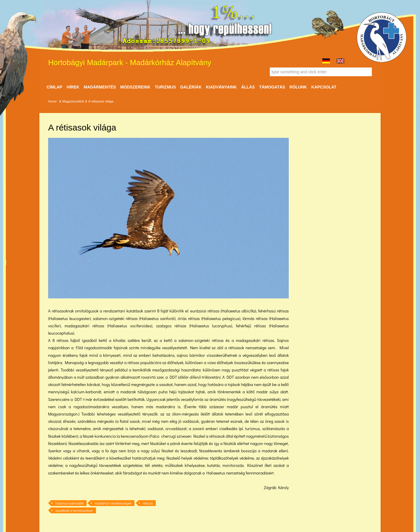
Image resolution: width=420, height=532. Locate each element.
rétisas (148, 503)
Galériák (191, 87)
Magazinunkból (73, 101)
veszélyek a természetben (74, 510)
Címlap (55, 87)
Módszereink (135, 87)
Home (52, 101)
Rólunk (298, 87)
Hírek (73, 87)
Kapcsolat (324, 87)
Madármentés (100, 87)
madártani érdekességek (113, 503)
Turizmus (165, 87)
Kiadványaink (221, 87)
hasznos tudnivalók (70, 503)
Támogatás (272, 87)
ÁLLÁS (248, 87)
